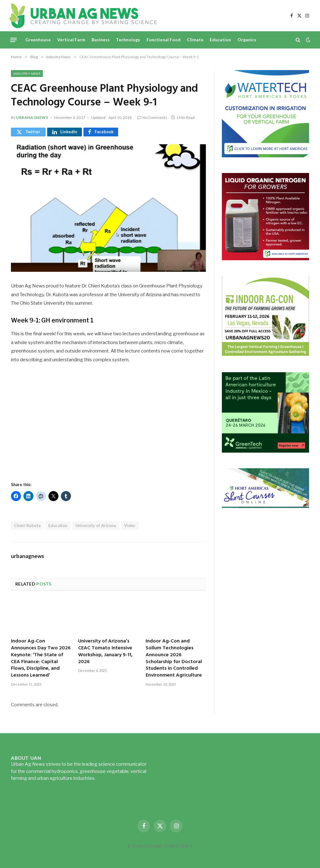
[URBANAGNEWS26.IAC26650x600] (265, 355)
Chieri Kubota (27, 525)
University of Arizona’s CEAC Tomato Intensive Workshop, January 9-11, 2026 (105, 652)
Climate (195, 40)
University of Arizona (96, 525)
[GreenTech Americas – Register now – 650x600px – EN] (265, 451)
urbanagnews (32, 117)
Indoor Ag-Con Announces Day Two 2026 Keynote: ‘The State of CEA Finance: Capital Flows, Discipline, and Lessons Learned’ (41, 659)
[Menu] (14, 40)
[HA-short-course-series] (265, 506)
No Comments (152, 117)
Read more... (109, 778)
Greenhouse (38, 40)
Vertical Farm (71, 40)
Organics (247, 40)
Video (130, 525)
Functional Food (164, 40)
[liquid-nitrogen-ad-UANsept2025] (265, 259)
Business (101, 40)
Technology (128, 40)
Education (220, 40)
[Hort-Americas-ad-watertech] (265, 156)
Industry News (27, 74)
